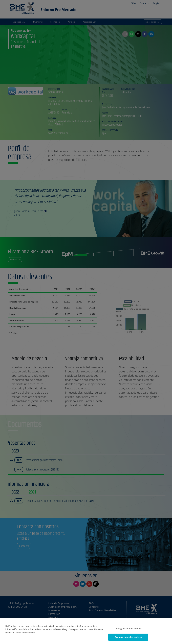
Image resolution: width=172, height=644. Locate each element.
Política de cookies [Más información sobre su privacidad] (26, 633)
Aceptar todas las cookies (128, 637)
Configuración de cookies (128, 629)
